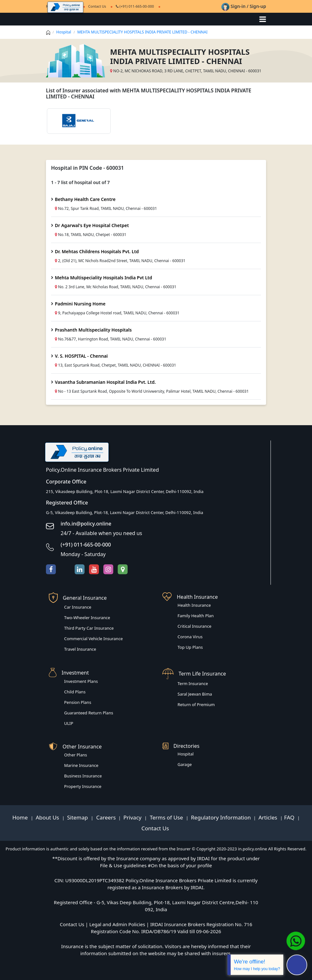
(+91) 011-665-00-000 (135, 6)
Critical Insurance (195, 626)
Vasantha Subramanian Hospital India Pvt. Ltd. (105, 382)
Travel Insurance (80, 649)
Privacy (133, 817)
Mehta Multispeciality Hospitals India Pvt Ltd (104, 278)
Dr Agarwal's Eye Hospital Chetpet (92, 225)
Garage (185, 764)
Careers (105, 817)
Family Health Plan (196, 616)
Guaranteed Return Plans (89, 713)
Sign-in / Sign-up (244, 6)
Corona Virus (190, 637)
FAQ (290, 817)
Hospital (64, 32)
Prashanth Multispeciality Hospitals (93, 330)
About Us (48, 817)
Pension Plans (78, 702)
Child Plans (75, 692)
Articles (268, 817)
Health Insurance (194, 605)
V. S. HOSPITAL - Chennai (81, 356)
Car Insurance (78, 607)
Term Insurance (193, 683)
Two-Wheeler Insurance (87, 618)
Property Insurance (83, 786)
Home (21, 817)
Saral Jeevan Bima (195, 694)
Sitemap (78, 817)
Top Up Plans (190, 647)
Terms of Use (166, 817)
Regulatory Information (221, 817)
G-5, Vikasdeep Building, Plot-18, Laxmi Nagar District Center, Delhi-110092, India (125, 512)
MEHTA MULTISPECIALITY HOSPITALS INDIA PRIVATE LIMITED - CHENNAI (142, 32)
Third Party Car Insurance (89, 628)
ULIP (69, 723)
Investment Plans (81, 681)
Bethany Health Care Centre (85, 199)
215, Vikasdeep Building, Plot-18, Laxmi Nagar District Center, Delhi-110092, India (125, 491)
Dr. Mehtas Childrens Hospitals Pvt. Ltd (97, 251)
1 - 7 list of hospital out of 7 (80, 182)
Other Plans (76, 755)
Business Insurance (83, 776)
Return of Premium (196, 705)
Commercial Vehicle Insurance (93, 639)
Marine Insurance (81, 765)
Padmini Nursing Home (80, 304)
